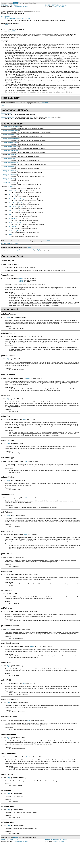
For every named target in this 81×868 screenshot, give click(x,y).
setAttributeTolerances (14, 198)
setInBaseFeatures (13, 215)
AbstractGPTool (12, 32)
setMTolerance (12, 223)
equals (8, 261)
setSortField (11, 236)
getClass (20, 261)
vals (2, 106)
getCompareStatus (13, 133)
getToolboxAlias (12, 176)
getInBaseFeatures (13, 150)
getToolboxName (12, 180)
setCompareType (12, 202)
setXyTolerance (12, 241)
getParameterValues (7, 254)
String (5, 132)
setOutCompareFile (13, 232)
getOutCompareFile (13, 167)
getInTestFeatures (13, 154)
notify (33, 261)
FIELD (14, 7)
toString (17, 254)
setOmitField (11, 228)
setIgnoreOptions (12, 211)
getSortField (11, 172)
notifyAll (38, 261)
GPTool (7, 25)
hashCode (27, 261)
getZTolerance (11, 193)
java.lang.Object (5, 17)
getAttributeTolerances (14, 128)
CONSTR (19, 7)
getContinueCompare (13, 141)
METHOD (25, 7)
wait (43, 261)
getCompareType (12, 137)
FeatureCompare (6, 114)
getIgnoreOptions (12, 146)
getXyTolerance (12, 189)
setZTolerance (11, 245)
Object (14, 118)
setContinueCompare (13, 206)
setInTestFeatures (12, 219)
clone (3, 261)
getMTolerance (12, 159)
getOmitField (11, 163)
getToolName (11, 185)
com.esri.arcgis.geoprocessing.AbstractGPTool (17, 19)
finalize (13, 261)
